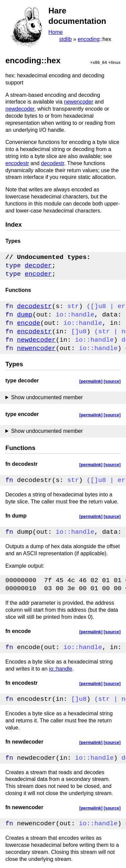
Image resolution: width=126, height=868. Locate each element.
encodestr (17, 163)
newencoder (78, 102)
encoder (38, 274)
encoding (89, 39)
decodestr (53, 163)
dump (25, 315)
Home (56, 32)
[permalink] (91, 381)
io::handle (61, 669)
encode (29, 323)
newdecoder (20, 109)
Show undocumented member (47, 397)
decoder (38, 266)
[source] (112, 381)
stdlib (65, 39)
